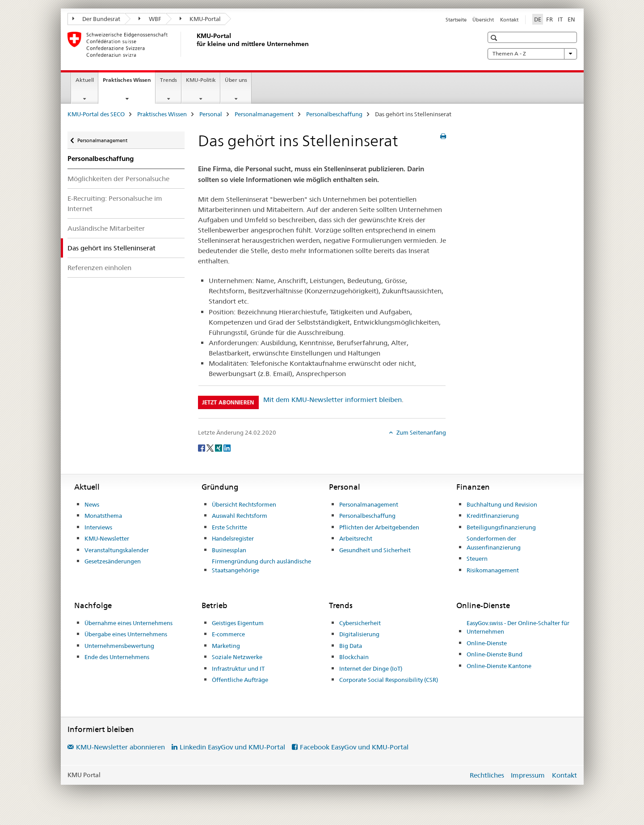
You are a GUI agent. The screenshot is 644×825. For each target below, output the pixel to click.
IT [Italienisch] (560, 19)
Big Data (351, 646)
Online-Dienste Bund (495, 654)
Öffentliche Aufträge (240, 680)
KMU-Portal (200, 19)
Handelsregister (233, 538)
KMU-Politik (201, 80)
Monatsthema (103, 516)
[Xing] (219, 447)
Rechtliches (487, 775)
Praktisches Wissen (129, 83)
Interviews (98, 527)
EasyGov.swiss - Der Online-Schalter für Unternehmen (518, 627)
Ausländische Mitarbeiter (106, 228)
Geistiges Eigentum (238, 623)
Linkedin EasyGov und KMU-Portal (232, 747)
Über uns (236, 80)
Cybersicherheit (360, 623)
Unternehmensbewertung (119, 646)
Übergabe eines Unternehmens (126, 634)
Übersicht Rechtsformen (244, 504)
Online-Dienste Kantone (499, 666)
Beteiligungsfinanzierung (501, 527)
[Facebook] (202, 447)
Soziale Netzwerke (237, 657)
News (92, 504)
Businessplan (229, 550)
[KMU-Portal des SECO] (195, 44)
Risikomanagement (493, 570)
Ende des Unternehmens (117, 657)
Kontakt (509, 20)
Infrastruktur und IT (238, 668)
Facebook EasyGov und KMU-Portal (354, 747)
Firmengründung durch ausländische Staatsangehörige (261, 566)
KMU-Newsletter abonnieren (120, 747)
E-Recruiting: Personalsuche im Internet (115, 203)
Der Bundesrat (97, 19)
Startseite (456, 20)
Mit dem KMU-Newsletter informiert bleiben (333, 400)
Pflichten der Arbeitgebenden (379, 527)
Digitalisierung (359, 634)
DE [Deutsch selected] (538, 19)
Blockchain (354, 657)
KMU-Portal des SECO (96, 114)
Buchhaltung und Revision (502, 504)
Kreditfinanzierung (493, 516)
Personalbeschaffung (334, 114)
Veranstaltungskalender (117, 550)
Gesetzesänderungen (113, 561)
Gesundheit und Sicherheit (375, 550)
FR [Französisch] (549, 19)
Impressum (528, 775)
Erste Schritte (229, 527)
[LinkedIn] (227, 447)
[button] (495, 38)
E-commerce (228, 634)
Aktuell (85, 80)
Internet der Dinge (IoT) (371, 668)
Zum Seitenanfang (421, 432)
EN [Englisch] (571, 19)
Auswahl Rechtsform (240, 516)
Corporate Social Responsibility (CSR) (389, 680)
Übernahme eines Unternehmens (128, 623)
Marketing (226, 646)
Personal (211, 114)
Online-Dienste (487, 643)
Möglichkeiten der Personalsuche (118, 179)
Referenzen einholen (99, 268)
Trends (168, 80)
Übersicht (483, 20)
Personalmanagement (264, 114)
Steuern (477, 558)
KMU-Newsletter (107, 538)
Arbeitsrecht (356, 538)
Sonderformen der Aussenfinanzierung (494, 543)
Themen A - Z (532, 54)
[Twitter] (211, 447)
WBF (150, 19)
